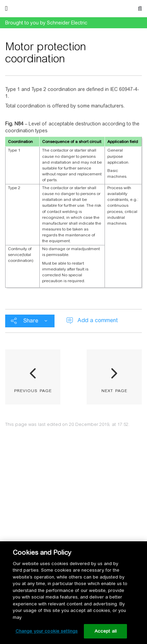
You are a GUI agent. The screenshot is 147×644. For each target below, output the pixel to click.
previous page (33, 390)
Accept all (106, 631)
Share (31, 321)
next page (114, 390)
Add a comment (97, 320)
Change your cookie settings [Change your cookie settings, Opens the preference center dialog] (47, 631)
